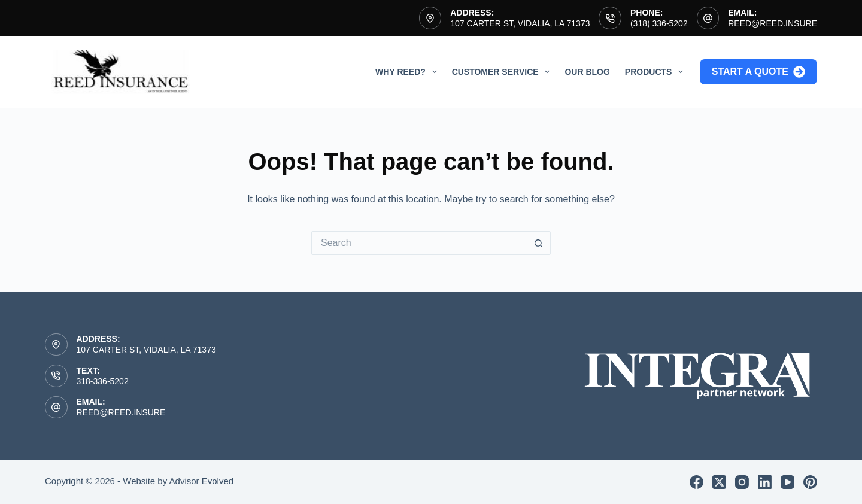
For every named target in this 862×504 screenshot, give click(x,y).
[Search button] (539, 243)
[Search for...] (419, 243)
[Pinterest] (810, 482)
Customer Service (503, 72)
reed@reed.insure (773, 23)
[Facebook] (696, 482)
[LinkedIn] (765, 482)
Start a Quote (758, 72)
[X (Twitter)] (719, 482)
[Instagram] (742, 482)
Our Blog (587, 72)
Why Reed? (409, 72)
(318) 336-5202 (659, 23)
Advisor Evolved (202, 481)
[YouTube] (787, 482)
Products (656, 72)
